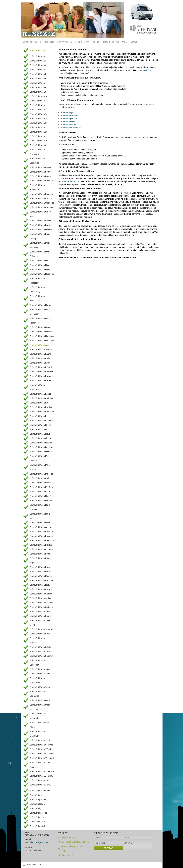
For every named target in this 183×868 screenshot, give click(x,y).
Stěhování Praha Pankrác (41, 536)
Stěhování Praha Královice (42, 398)
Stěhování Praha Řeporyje (42, 580)
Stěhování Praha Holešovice (37, 298)
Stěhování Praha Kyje (39, 416)
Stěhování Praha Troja (40, 687)
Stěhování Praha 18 (39, 132)
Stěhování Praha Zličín (40, 780)
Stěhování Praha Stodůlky (41, 629)
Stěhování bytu (67, 112)
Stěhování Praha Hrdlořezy (42, 341)
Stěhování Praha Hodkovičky (37, 290)
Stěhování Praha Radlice (41, 572)
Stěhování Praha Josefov (41, 349)
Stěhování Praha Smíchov (41, 607)
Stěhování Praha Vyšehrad (42, 758)
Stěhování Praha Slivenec (41, 603)
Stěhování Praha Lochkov (41, 447)
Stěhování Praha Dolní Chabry (40, 236)
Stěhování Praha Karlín (40, 358)
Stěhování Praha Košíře (40, 394)
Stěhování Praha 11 (39, 101)
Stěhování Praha (37, 50)
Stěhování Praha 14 (39, 114)
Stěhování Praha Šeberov (41, 656)
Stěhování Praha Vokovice (42, 745)
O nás (125, 42)
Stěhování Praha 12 (39, 105)
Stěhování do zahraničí (71, 128)
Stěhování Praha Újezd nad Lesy (40, 707)
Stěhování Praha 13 (39, 110)
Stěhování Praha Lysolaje (41, 452)
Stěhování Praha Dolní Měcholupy (40, 245)
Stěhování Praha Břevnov (41, 181)
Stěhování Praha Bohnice (41, 172)
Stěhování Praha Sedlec (41, 598)
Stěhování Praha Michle (40, 478)
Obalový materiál (65, 42)
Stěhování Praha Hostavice (42, 327)
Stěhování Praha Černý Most (40, 214)
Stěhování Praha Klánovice (42, 367)
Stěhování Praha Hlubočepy (37, 281)
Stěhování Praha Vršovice (41, 749)
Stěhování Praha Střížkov (41, 647)
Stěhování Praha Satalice (41, 594)
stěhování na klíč (70, 181)
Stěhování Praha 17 (39, 127)
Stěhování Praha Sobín (40, 612)
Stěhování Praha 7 (38, 83)
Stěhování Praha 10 (39, 96)
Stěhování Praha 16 (39, 123)
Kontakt (134, 42)
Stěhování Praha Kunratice (42, 412)
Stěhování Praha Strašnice (42, 634)
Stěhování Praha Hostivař (41, 332)
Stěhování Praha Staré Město (40, 623)
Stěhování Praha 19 (39, 136)
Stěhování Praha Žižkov (40, 785)
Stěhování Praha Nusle (40, 523)
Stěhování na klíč (37, 822)
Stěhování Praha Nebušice (42, 496)
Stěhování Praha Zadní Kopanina (40, 765)
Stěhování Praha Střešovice (37, 640)
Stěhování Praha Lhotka (41, 425)
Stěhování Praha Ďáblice (41, 225)
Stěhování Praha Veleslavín (37, 716)
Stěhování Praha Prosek (41, 567)
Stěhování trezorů (69, 125)
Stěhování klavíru (68, 122)
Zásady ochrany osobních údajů (73, 849)
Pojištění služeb (47, 42)
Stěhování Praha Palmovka (42, 532)
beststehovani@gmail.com (37, 842)
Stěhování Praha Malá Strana (40, 467)
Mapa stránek (67, 855)
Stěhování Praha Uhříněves (37, 694)
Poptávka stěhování (111, 42)
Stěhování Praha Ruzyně (41, 589)
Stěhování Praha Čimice (41, 221)
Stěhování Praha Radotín (41, 576)
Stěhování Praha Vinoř (40, 740)
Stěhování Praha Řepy (40, 585)
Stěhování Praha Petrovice (42, 540)
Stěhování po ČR (37, 826)
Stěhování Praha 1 (38, 56)
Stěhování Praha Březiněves (37, 187)
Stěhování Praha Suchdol (41, 652)
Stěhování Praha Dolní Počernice (40, 254)
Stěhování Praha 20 (39, 141)
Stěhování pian (36, 795)
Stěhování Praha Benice (41, 167)
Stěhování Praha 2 (38, 61)
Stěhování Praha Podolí (40, 554)
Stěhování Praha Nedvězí (41, 500)
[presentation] (116, 857)
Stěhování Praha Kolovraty (42, 381)
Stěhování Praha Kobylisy (41, 372)
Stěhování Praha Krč (39, 403)
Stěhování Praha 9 (38, 92)
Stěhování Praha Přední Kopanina (40, 560)
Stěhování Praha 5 (38, 74)
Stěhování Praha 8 (38, 87)
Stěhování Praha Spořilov (41, 616)
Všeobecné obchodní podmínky (75, 842)
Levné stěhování (30, 42)
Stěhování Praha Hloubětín (42, 274)
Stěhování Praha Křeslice (41, 407)
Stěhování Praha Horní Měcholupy (40, 312)
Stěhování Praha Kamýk (41, 354)
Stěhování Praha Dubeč (40, 261)
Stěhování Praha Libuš (40, 434)
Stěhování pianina (69, 118)
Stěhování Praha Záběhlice (42, 771)
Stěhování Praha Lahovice (42, 421)
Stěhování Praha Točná (40, 669)
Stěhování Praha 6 (38, 79)
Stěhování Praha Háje (40, 265)
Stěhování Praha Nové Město (40, 516)
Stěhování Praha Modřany (41, 487)
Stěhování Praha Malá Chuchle (40, 458)
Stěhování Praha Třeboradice (37, 680)
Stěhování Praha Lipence (41, 443)
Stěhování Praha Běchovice (37, 161)
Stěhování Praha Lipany (40, 438)
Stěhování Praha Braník (40, 176)
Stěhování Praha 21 (39, 145)
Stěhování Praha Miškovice (42, 483)
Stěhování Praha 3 (38, 65)
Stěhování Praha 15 (39, 118)
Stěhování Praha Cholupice (42, 203)
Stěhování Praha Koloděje (41, 376)
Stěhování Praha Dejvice (41, 230)
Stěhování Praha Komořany (37, 387)
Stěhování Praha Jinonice (41, 345)
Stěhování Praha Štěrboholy (37, 663)
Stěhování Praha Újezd (40, 700)
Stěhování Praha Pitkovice (42, 549)
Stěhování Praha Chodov (41, 198)
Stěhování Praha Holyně (41, 305)
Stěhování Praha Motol (40, 492)
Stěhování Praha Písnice (41, 545)
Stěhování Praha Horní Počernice (40, 321)
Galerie (96, 42)
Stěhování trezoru (38, 817)
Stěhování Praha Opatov (41, 527)
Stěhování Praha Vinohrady (37, 734)
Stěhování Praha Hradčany (42, 336)
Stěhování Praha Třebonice (42, 674)
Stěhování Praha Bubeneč (41, 194)
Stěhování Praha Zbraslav (41, 776)
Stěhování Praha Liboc (40, 429)
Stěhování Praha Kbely (40, 363)
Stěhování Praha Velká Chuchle (40, 725)
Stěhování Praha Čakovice (42, 207)
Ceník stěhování (82, 42)
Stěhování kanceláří (70, 115)
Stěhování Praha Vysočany (42, 754)
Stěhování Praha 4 (38, 70)
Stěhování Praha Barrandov (37, 152)
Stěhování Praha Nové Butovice (40, 507)
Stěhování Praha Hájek (40, 270)
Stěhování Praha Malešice (41, 474)
